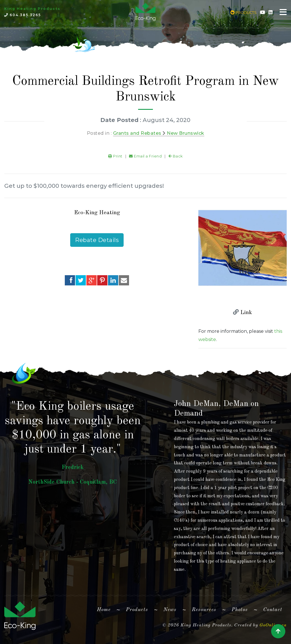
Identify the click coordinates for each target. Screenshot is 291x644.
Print (115, 156)
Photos (240, 610)
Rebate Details (97, 240)
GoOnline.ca (273, 625)
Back (176, 156)
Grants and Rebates (137, 133)
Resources (204, 610)
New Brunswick (186, 133)
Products (137, 610)
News (170, 610)
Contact (273, 610)
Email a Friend (145, 156)
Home (106, 609)
